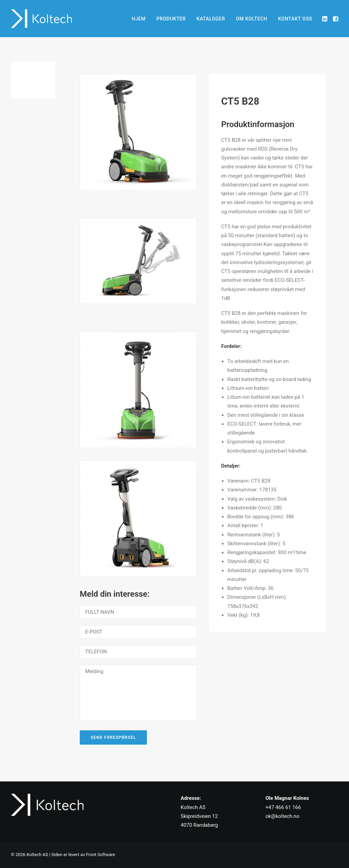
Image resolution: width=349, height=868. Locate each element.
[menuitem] (139, 19)
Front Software (100, 855)
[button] (325, 19)
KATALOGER (211, 19)
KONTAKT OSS (295, 19)
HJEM (139, 19)
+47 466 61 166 (283, 807)
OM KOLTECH (252, 19)
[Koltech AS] (41, 19)
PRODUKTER (171, 19)
